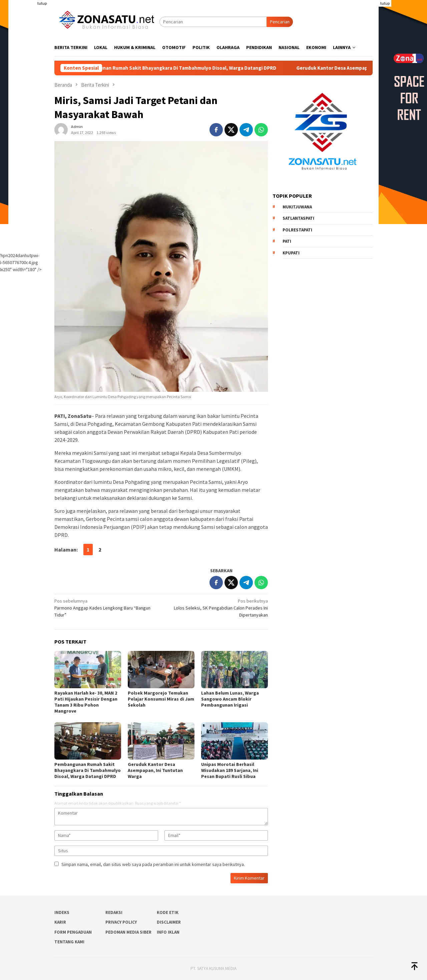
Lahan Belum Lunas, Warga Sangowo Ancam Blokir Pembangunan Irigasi (230, 699)
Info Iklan (168, 932)
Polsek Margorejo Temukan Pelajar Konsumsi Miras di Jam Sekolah (161, 699)
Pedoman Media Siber (128, 932)
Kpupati (291, 253)
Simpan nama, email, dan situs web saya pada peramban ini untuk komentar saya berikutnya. (153, 864)
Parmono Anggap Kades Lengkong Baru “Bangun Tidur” (106, 608)
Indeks (62, 912)
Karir (60, 922)
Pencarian (280, 22)
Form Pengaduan (73, 932)
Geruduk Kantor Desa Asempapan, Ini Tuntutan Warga (155, 770)
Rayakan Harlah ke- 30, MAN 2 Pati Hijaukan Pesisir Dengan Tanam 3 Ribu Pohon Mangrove (86, 702)
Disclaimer (169, 922)
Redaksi (114, 912)
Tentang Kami (69, 942)
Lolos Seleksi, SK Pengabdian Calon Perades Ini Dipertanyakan (217, 608)
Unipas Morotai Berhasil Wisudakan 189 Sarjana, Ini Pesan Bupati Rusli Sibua (230, 770)
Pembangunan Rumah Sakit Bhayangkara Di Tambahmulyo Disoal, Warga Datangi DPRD (186, 68)
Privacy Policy (121, 922)
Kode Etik (168, 912)
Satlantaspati (298, 218)
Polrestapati (297, 230)
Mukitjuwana (297, 207)
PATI (287, 241)
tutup (42, 3)
